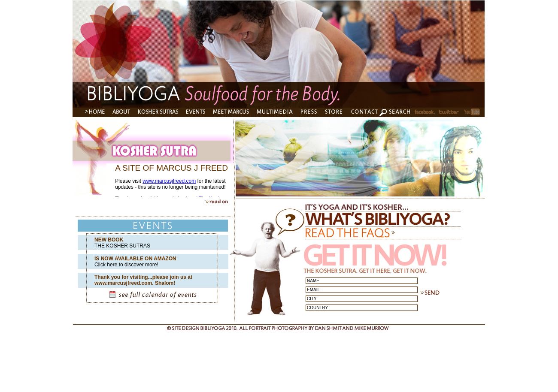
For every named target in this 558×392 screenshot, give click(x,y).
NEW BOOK (109, 240)
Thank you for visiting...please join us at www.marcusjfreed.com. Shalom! (143, 280)
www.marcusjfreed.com (169, 181)
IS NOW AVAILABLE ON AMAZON (135, 259)
